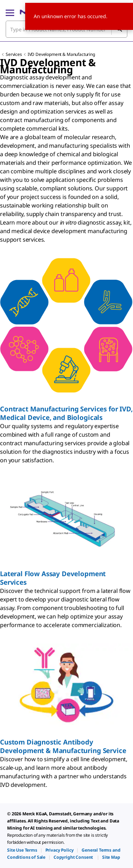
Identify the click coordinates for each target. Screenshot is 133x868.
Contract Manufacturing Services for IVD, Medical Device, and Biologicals (66, 413)
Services (14, 54)
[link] (22, 850)
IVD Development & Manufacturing (61, 54)
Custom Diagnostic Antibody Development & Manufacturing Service (63, 746)
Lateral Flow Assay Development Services (53, 578)
